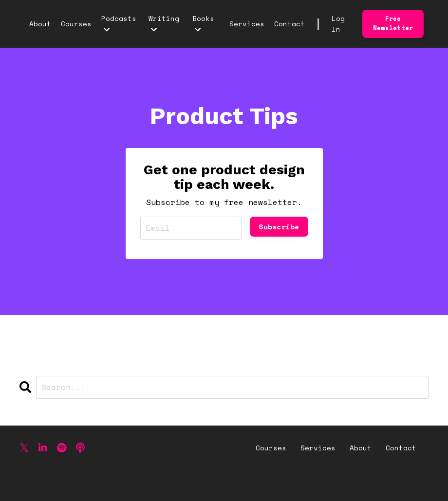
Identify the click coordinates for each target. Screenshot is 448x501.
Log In (338, 24)
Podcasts (119, 23)
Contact (289, 24)
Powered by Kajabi (391, 475)
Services (247, 24)
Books (203, 23)
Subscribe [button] (279, 227)
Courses (76, 24)
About (40, 24)
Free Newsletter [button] (393, 23)
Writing (164, 23)
